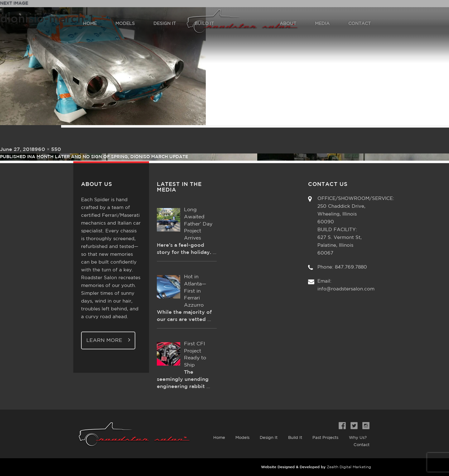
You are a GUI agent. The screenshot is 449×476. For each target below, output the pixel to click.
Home (216, 438)
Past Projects (325, 438)
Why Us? (357, 438)
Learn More (108, 340)
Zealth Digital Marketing (349, 467)
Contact (362, 445)
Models (240, 438)
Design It (267, 438)
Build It (294, 438)
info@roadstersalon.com (346, 289)
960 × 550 (48, 150)
